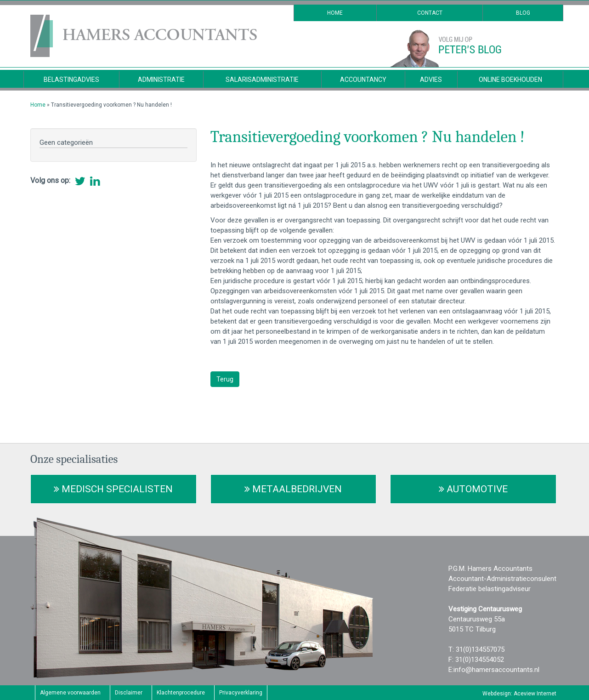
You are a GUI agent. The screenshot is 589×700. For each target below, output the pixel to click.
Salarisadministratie (262, 80)
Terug (225, 379)
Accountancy (363, 80)
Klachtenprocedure (181, 693)
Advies (431, 80)
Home (335, 13)
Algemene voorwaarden (70, 693)
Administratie (161, 80)
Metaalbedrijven (293, 489)
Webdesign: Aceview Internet (519, 694)
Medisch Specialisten (113, 489)
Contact (430, 13)
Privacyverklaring (241, 693)
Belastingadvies (71, 80)
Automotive (473, 489)
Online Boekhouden (510, 80)
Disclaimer (129, 693)
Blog (523, 13)
